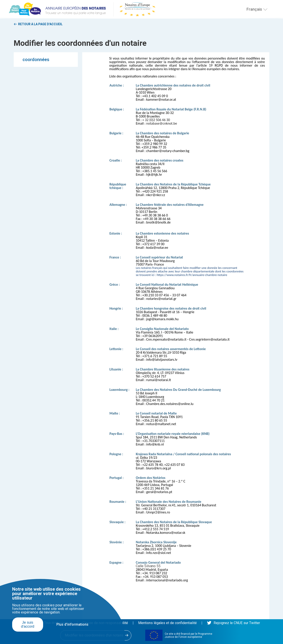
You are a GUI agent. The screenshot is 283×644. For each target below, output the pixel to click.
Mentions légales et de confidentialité (167, 623)
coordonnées (36, 60)
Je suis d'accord (28, 624)
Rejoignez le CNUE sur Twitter (233, 623)
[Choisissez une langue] (265, 10)
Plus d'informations (72, 624)
